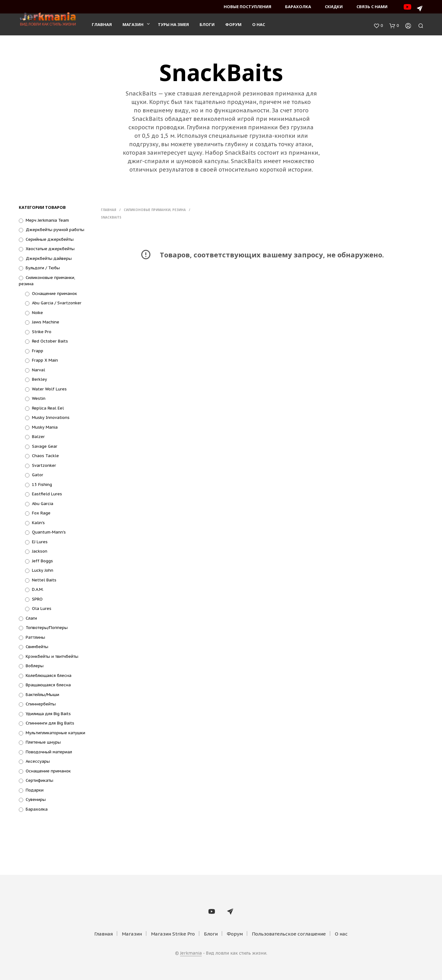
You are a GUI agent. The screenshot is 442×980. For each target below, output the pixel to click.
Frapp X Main (45, 360)
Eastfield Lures (47, 494)
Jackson (40, 551)
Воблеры (35, 666)
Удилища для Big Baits (48, 714)
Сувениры (36, 799)
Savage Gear (45, 446)
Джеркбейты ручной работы (55, 230)
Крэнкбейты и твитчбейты (52, 656)
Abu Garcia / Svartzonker (57, 303)
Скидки (334, 7)
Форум (233, 26)
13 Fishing (42, 485)
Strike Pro (42, 332)
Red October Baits (50, 341)
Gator (38, 475)
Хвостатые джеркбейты (50, 249)
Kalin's (38, 523)
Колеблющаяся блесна (49, 676)
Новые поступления (247, 7)
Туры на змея (173, 26)
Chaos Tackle (45, 456)
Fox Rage (41, 513)
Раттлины (35, 637)
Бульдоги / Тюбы (43, 268)
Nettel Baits (44, 580)
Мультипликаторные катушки (55, 733)
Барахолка (298, 7)
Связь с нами (372, 7)
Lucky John (43, 570)
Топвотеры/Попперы (47, 628)
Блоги (207, 26)
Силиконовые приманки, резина (155, 210)
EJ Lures (40, 542)
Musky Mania (45, 427)
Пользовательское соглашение (289, 934)
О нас (259, 26)
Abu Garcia (43, 504)
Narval (39, 370)
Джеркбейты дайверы (49, 258)
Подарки (35, 790)
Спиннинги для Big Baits (50, 723)
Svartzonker (44, 465)
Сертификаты (39, 780)
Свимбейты (37, 647)
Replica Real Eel (48, 408)
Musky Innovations (51, 418)
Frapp (38, 351)
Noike (37, 313)
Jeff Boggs (42, 561)
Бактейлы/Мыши (42, 695)
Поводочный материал (49, 752)
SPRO (37, 599)
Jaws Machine (46, 322)
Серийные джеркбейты (50, 239)
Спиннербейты (41, 704)
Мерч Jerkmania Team (47, 220)
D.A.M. (38, 589)
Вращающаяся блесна (48, 685)
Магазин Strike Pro (173, 934)
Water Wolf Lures (49, 389)
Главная (102, 26)
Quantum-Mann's (49, 532)
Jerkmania (191, 953)
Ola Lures (42, 609)
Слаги (31, 618)
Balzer (38, 437)
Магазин (133, 26)
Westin (39, 398)
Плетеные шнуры (43, 742)
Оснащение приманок (55, 294)
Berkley (39, 379)
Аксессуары (38, 761)
